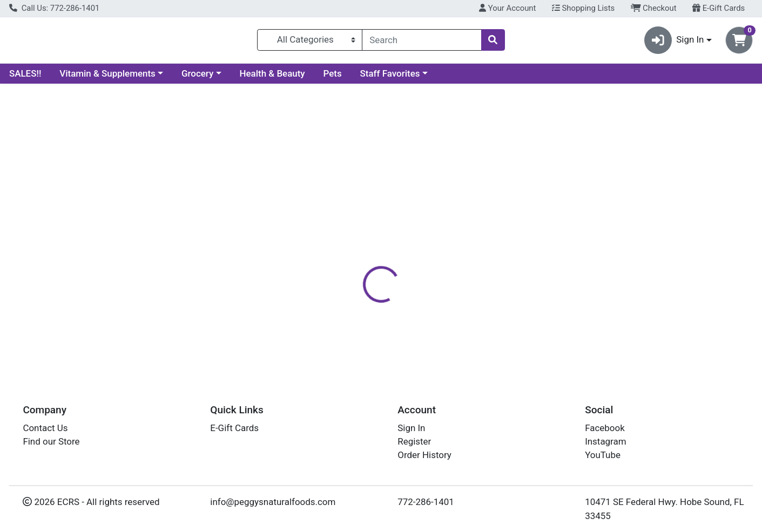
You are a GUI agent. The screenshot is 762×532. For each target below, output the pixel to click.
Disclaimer (450, 235)
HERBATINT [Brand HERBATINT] (454, 303)
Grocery (197, 78)
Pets (333, 78)
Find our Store (51, 441)
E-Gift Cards (719, 8)
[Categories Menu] (310, 42)
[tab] (348, 234)
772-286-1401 (426, 502)
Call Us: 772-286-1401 (54, 8)
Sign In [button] (674, 42)
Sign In (411, 428)
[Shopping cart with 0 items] (739, 42)
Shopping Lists (583, 8)
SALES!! (25, 78)
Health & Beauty (272, 78)
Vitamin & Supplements (107, 78)
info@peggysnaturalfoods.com (273, 502)
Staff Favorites (390, 78)
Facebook (605, 428)
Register (414, 441)
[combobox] (422, 42)
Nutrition (396, 235)
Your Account (507, 8)
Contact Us (45, 428)
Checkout (654, 8)
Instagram (605, 441)
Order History (424, 455)
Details (348, 235)
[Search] (422, 42)
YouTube (603, 455)
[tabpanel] (540, 307)
